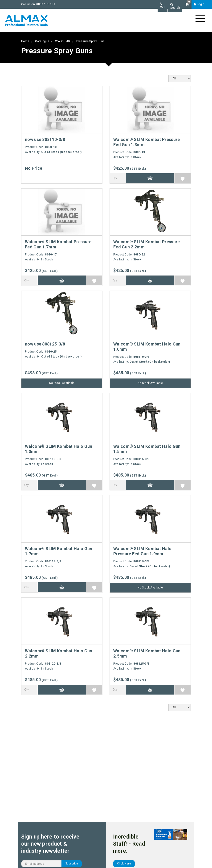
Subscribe (72, 864)
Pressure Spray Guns (91, 41)
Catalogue (42, 41)
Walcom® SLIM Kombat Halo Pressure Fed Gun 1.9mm (142, 551)
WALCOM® (63, 41)
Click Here (124, 864)
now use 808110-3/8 (45, 139)
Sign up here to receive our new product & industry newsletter (50, 844)
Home (25, 41)
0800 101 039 (46, 4)
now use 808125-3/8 (45, 344)
